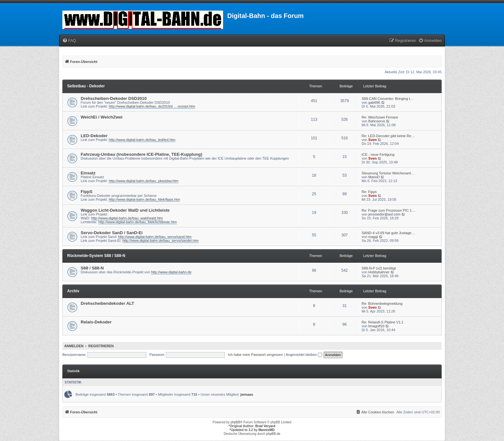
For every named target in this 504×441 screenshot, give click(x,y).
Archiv (73, 291)
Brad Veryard (265, 426)
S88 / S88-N (92, 268)
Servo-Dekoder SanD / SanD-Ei (112, 233)
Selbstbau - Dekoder (86, 86)
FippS (87, 192)
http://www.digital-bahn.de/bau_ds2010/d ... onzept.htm (152, 106)
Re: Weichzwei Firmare (380, 117)
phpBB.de (273, 434)
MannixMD (266, 430)
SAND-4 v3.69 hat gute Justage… (388, 233)
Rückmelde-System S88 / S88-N (96, 256)
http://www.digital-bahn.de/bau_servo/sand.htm (155, 237)
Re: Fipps (369, 192)
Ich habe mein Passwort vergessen (255, 355)
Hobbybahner (379, 272)
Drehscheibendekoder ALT (107, 303)
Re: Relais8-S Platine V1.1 (382, 322)
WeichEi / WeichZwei (102, 117)
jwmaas (247, 394)
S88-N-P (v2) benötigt (379, 268)
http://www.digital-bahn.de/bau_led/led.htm (142, 140)
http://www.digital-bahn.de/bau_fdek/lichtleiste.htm (138, 222)
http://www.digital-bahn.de (171, 272)
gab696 (374, 102)
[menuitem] (69, 41)
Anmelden (74, 346)
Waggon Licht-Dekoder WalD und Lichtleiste (125, 210)
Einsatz (88, 173)
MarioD (374, 177)
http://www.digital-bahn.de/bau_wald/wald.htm (127, 218)
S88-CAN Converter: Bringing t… (387, 99)
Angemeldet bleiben (304, 355)
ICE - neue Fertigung (378, 154)
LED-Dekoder (94, 136)
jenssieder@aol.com (384, 214)
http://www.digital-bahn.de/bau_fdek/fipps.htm (144, 199)
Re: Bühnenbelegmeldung (382, 304)
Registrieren (101, 346)
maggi (373, 237)
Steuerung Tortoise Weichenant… (388, 173)
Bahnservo (377, 121)
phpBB (235, 422)
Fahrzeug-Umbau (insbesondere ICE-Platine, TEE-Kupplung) (141, 154)
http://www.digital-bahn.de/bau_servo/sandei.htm (161, 241)
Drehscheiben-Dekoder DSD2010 (114, 98)
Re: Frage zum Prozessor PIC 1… (388, 210)
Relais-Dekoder (96, 322)
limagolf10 (376, 326)
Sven (373, 140)
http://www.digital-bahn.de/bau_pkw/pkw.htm (143, 181)
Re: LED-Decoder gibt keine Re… (388, 136)
